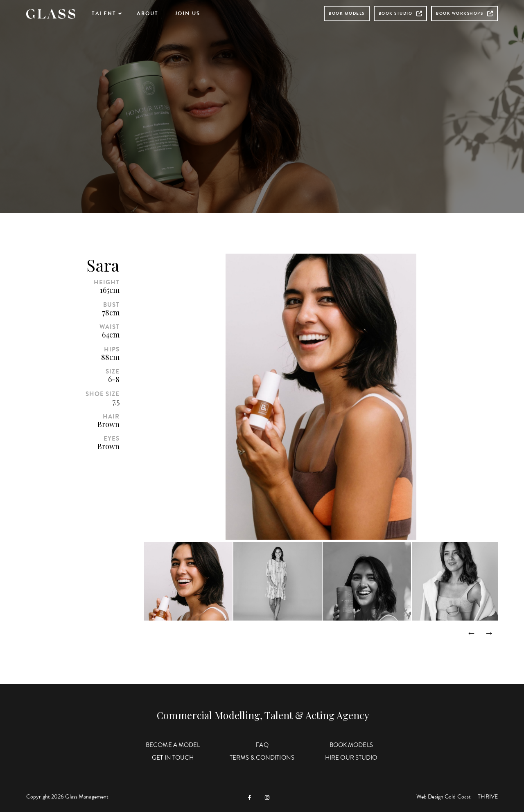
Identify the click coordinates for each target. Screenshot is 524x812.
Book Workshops (464, 13)
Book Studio (401, 13)
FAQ (262, 745)
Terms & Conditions (262, 758)
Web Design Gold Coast (444, 797)
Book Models (347, 13)
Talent (104, 13)
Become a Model (173, 745)
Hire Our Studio (351, 758)
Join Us (187, 13)
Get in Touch (173, 758)
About (148, 13)
